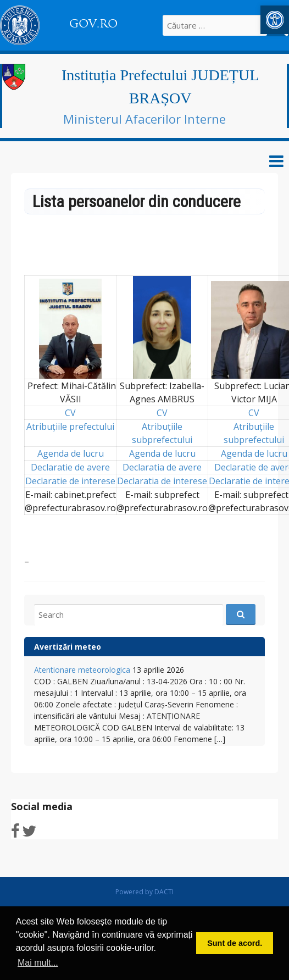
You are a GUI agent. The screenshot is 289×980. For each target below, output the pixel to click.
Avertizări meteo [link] (68, 647)
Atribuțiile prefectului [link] (70, 427)
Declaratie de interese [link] (70, 481)
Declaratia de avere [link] (162, 467)
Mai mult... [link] (38, 963)
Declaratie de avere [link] (70, 467)
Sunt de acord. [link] (235, 943)
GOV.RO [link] (93, 24)
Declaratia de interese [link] (162, 481)
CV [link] (70, 413)
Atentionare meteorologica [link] (82, 670)
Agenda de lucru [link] (71, 453)
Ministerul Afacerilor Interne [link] (144, 119)
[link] (275, 20)
